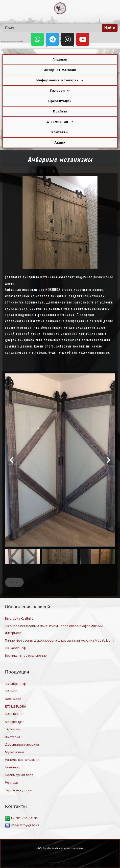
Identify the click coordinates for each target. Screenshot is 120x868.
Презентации (60, 101)
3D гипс (11, 691)
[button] (12, 460)
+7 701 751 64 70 (21, 818)
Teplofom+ (13, 729)
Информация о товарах (60, 80)
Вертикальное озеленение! (26, 655)
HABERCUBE (14, 714)
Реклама (12, 782)
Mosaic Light (14, 722)
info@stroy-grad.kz (22, 825)
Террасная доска (18, 790)
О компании (60, 122)
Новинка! (12, 767)
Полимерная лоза (19, 775)
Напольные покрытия (22, 759)
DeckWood (13, 699)
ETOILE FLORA (16, 706)
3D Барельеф (15, 648)
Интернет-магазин (60, 70)
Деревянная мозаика (22, 744)
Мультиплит (15, 752)
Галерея (60, 91)
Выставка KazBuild (19, 618)
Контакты (60, 132)
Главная (60, 59)
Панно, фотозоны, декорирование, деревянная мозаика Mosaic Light (59, 640)
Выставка (12, 737)
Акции (60, 142)
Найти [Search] (110, 28)
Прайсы (60, 111)
